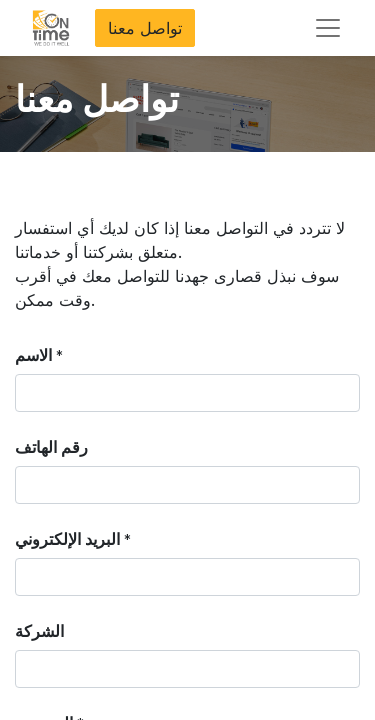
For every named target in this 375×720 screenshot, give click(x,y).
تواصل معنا (145, 28)
